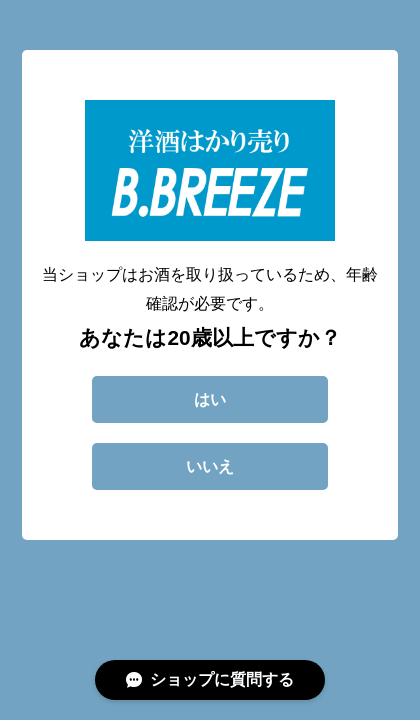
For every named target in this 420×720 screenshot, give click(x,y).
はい (210, 399)
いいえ (210, 466)
